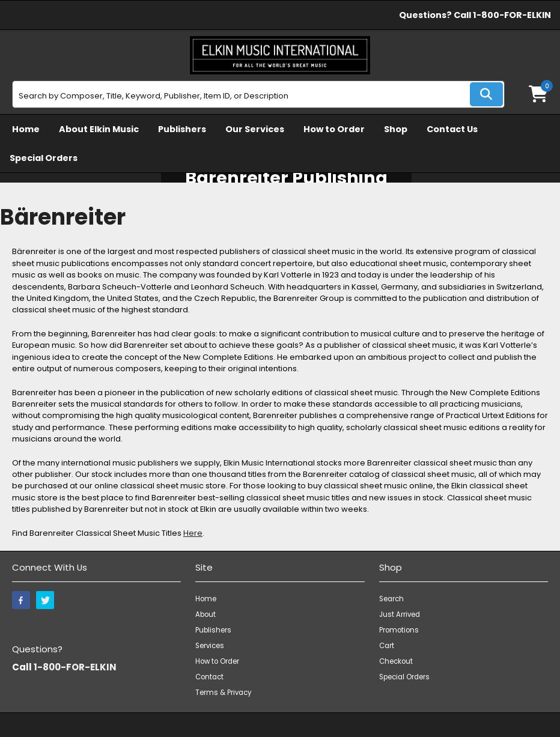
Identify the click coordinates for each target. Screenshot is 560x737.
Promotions (399, 630)
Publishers (182, 129)
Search (391, 599)
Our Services (255, 129)
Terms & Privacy (223, 693)
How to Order (334, 129)
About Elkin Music (99, 129)
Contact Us (452, 129)
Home (26, 129)
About (205, 614)
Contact (209, 677)
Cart (387, 646)
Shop (396, 129)
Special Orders (44, 158)
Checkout (396, 661)
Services (210, 646)
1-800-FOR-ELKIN (512, 15)
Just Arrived (400, 614)
